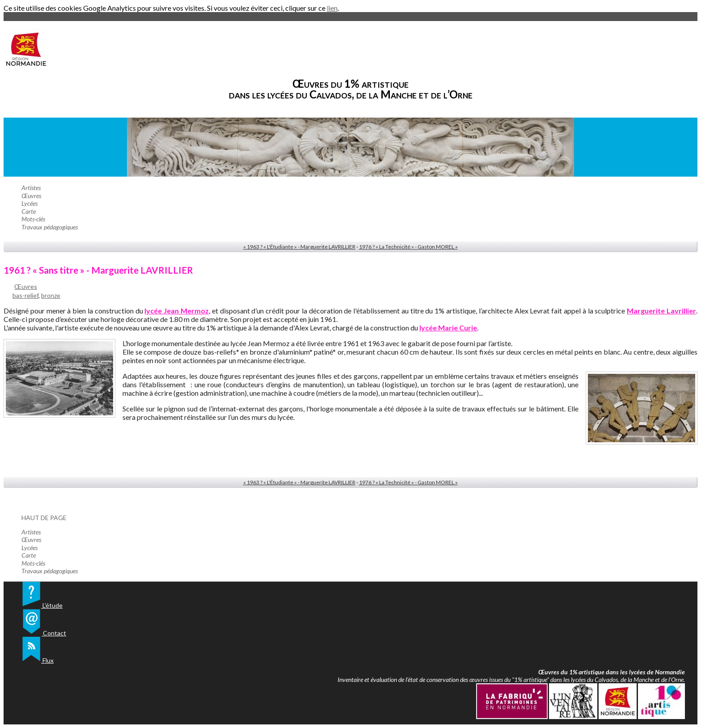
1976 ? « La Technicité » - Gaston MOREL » (408, 247)
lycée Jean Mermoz (177, 311)
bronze (51, 295)
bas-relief (25, 295)
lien (332, 8)
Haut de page (44, 518)
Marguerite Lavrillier (661, 311)
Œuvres (26, 286)
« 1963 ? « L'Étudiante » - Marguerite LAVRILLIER (299, 247)
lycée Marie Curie (448, 328)
